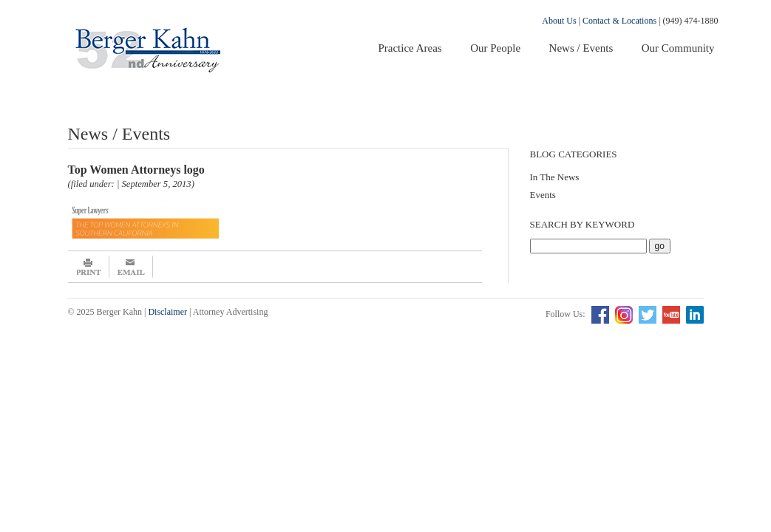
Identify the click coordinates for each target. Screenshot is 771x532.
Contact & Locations (619, 21)
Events (543, 195)
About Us (559, 21)
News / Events (581, 48)
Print (89, 267)
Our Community (678, 48)
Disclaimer (167, 312)
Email (131, 267)
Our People (495, 48)
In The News (555, 177)
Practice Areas (410, 48)
